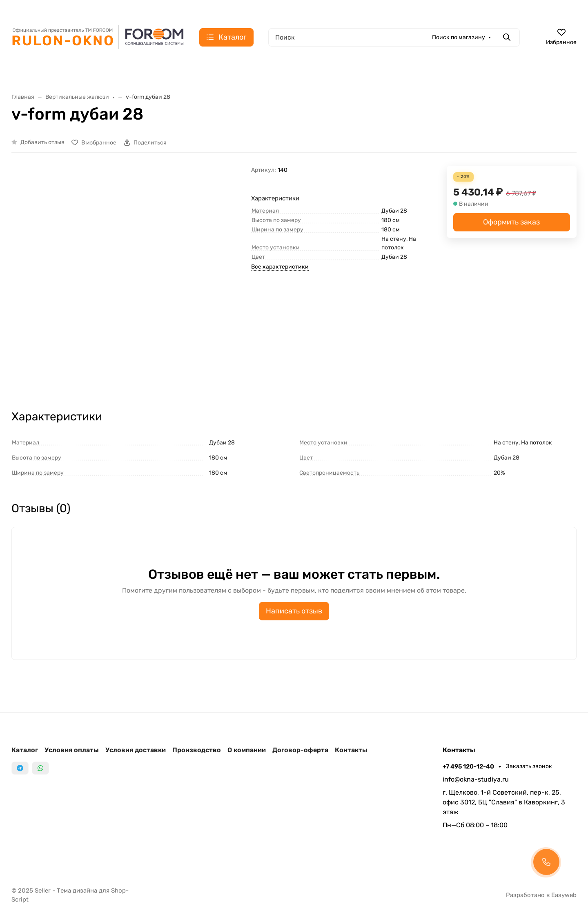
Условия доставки (136, 750)
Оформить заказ (511, 222)
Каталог (25, 750)
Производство (197, 750)
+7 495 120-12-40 (469, 766)
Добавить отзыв (42, 142)
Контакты (351, 750)
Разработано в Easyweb (541, 895)
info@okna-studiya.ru (476, 779)
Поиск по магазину (459, 37)
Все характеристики (280, 267)
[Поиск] (394, 37)
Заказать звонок (529, 766)
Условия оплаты (72, 750)
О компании (247, 750)
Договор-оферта (300, 750)
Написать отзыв (294, 611)
